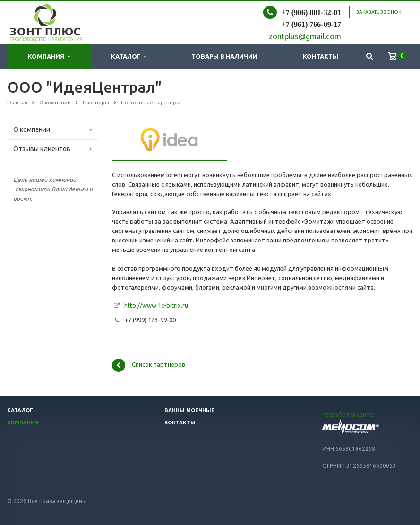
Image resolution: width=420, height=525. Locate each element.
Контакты (321, 56)
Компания (49, 56)
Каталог (129, 56)
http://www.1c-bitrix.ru (156, 305)
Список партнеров (149, 365)
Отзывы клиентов (42, 149)
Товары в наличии (224, 56)
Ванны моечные (189, 410)
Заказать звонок (379, 12)
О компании (32, 129)
